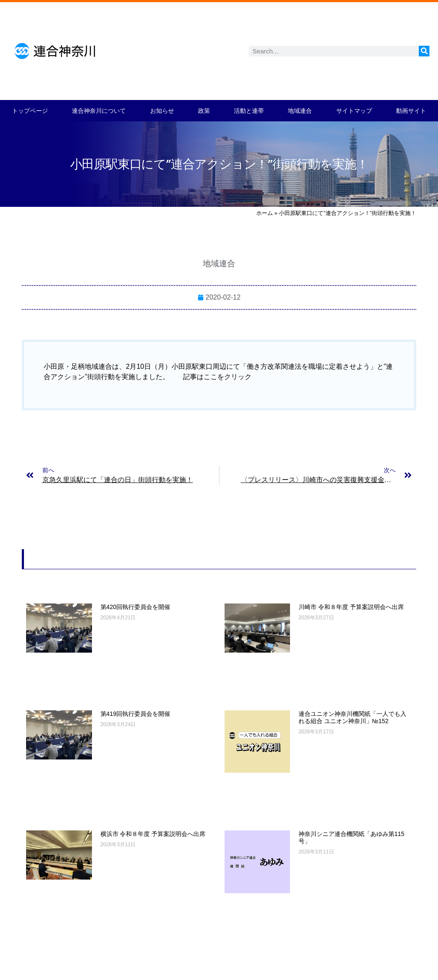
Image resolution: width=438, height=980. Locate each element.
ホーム (265, 213)
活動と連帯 (249, 111)
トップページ (30, 111)
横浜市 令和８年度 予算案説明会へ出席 (153, 834)
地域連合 (300, 111)
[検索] (424, 51)
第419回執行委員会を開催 (135, 714)
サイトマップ (354, 111)
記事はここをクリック (217, 377)
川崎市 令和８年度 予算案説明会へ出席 (351, 607)
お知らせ (162, 111)
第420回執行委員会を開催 (135, 607)
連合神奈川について (99, 111)
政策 (204, 111)
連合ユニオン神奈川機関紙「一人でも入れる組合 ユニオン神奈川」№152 (352, 717)
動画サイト (411, 111)
